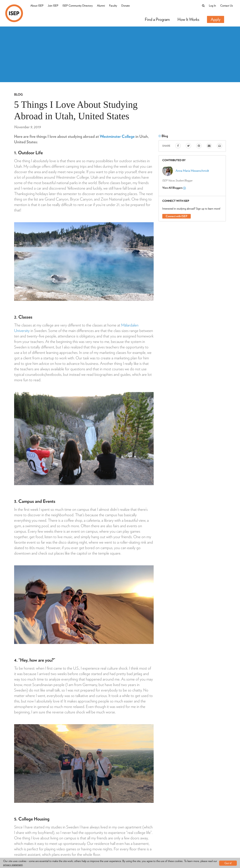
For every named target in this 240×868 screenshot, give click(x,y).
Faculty (113, 6)
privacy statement (13, 865)
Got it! (228, 863)
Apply (216, 19)
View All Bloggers (174, 188)
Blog (18, 94)
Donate (125, 6)
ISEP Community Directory (78, 6)
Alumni (101, 6)
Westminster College (117, 136)
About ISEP (37, 6)
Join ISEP (53, 6)
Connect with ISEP (177, 216)
